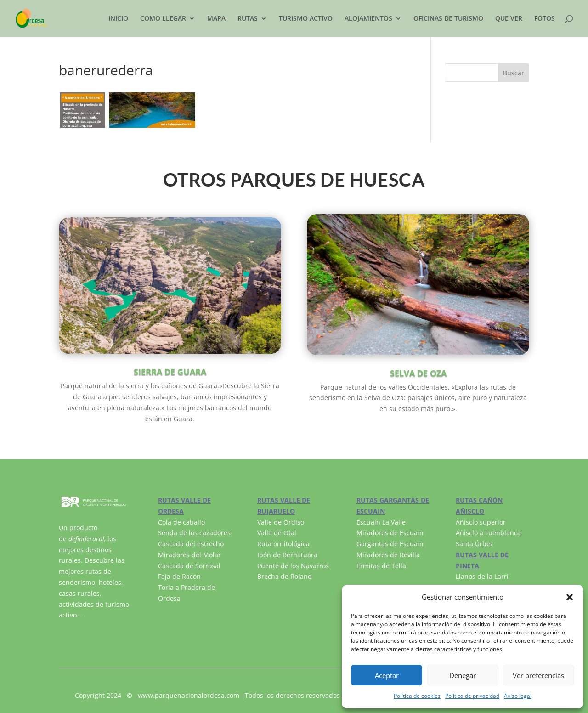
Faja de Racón (179, 576)
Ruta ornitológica (283, 544)
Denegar (463, 675)
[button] (570, 597)
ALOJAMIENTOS (368, 19)
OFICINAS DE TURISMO (448, 19)
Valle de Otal (277, 533)
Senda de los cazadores (194, 533)
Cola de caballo (181, 522)
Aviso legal (518, 696)
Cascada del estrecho (191, 544)
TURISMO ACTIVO (306, 19)
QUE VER (509, 19)
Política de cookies (417, 696)
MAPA (216, 19)
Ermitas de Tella (381, 566)
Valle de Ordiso (281, 522)
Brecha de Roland (285, 576)
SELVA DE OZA (418, 373)
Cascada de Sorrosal (189, 566)
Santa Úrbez (475, 544)
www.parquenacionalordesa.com (189, 695)
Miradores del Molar (189, 555)
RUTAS (248, 19)
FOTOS (545, 19)
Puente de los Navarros (293, 566)
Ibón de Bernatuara (287, 555)
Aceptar (387, 675)
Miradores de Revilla (388, 555)
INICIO (118, 19)
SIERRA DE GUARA (170, 372)
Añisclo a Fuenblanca (488, 533)
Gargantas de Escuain (390, 544)
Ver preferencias (538, 675)
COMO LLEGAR (163, 19)
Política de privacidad (472, 696)
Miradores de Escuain (390, 533)
